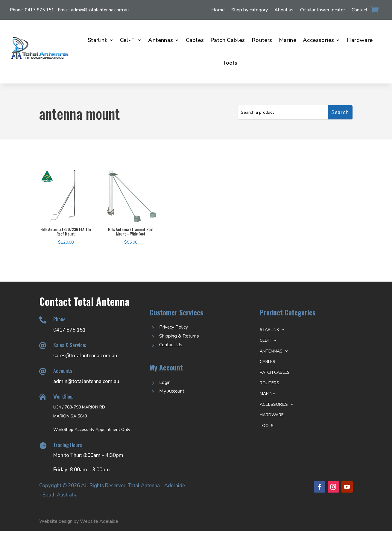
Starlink (98, 40)
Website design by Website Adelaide (79, 521)
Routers (262, 40)
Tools (230, 63)
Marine (288, 40)
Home (218, 10)
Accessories (318, 40)
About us (284, 10)
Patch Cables (228, 40)
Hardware (360, 40)
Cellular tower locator (323, 10)
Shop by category (250, 10)
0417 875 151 (39, 10)
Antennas (161, 40)
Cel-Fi (128, 40)
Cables (195, 40)
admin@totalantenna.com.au (100, 10)
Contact (360, 10)
